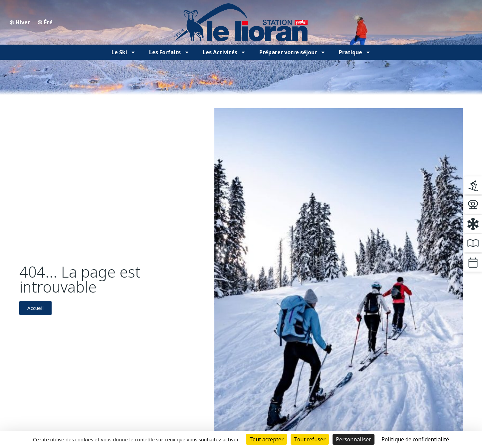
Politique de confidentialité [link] (415, 439)
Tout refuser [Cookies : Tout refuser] (310, 439)
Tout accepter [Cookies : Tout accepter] (266, 439)
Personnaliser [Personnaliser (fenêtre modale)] (354, 439)
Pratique (355, 52)
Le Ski (124, 52)
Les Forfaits (169, 52)
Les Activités (224, 52)
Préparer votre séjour (292, 52)
